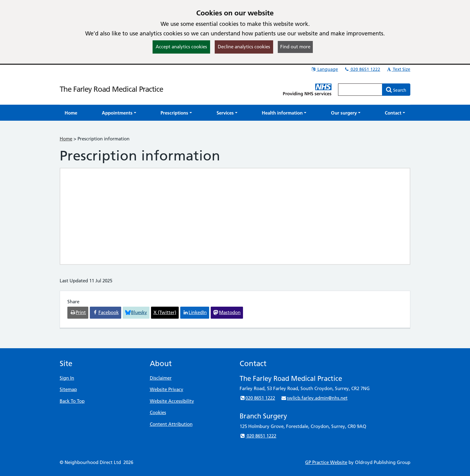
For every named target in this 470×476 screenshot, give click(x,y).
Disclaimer (161, 378)
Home (66, 139)
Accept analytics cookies (181, 47)
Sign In (67, 378)
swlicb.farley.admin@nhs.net (314, 398)
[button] (119, 113)
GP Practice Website (326, 462)
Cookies (158, 412)
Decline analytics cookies (244, 47)
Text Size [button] (398, 69)
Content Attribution (171, 424)
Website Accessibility (172, 401)
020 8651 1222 (362, 69)
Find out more (295, 47)
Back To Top (72, 401)
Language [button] (324, 69)
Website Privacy (167, 389)
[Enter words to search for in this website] (360, 90)
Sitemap (68, 389)
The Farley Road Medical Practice (111, 89)
